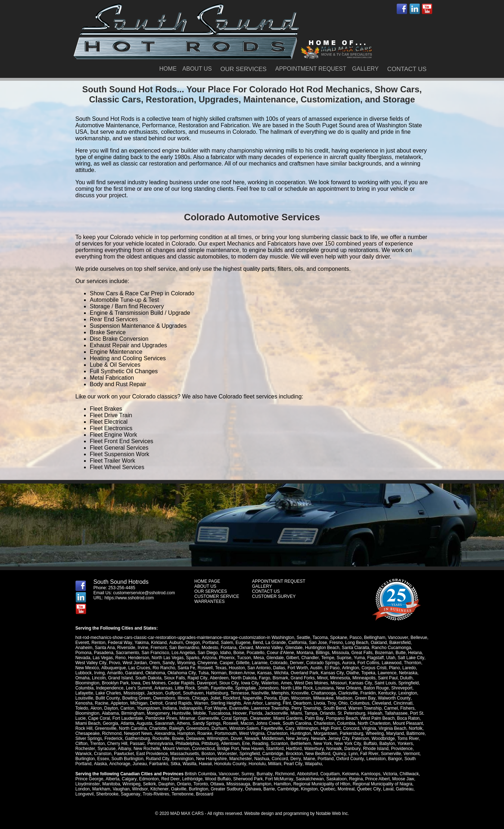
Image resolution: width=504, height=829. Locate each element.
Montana (305, 653)
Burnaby (264, 774)
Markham (101, 789)
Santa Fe (186, 668)
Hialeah (348, 713)
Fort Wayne (200, 708)
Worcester (227, 754)
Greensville (86, 728)
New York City (347, 744)
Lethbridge (192, 779)
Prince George (89, 779)
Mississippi (134, 693)
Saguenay (130, 794)
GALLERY (366, 69)
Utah (390, 658)
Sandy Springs (178, 723)
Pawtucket (124, 754)
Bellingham (374, 638)
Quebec (327, 789)
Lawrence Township (255, 708)
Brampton (262, 784)
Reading (260, 744)
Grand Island (121, 678)
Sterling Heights (226, 703)
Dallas (279, 668)
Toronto (200, 784)
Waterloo (269, 683)
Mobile (173, 713)
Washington (283, 638)
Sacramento (127, 653)
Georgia (83, 723)
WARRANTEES (209, 601)
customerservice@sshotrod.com (144, 593)
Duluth (406, 678)
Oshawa (252, 789)
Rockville (161, 738)
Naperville (252, 698)
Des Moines (154, 683)
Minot (322, 678)
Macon (219, 723)
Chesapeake (87, 733)
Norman (218, 673)
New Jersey (297, 738)
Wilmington (288, 728)
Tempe (327, 658)
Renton (99, 643)
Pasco (355, 638)
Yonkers (404, 744)
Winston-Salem (224, 728)
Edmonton (148, 779)
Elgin (284, 698)
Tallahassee (369, 713)
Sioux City (229, 683)
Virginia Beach (373, 728)
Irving (99, 673)
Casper (226, 663)
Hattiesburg (217, 693)
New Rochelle (146, 749)
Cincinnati (402, 703)
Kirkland (158, 643)
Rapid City (197, 678)
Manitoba (111, 784)
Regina (355, 779)
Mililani (274, 764)
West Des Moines (310, 683)
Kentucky (387, 693)
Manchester (240, 759)
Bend (257, 643)
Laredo (408, 668)
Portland (210, 643)
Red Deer (170, 779)
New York (322, 744)
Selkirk (149, 784)
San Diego (208, 653)
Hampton (186, 733)
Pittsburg (210, 744)
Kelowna (349, 774)
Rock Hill (406, 723)
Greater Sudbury (226, 789)
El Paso (331, 668)
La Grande (275, 643)
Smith (203, 688)
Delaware (195, 738)
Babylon (386, 744)
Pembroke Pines (137, 718)
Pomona (83, 653)
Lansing (272, 703)
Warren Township (350, 708)
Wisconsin (301, 698)
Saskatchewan (309, 779)
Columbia (85, 688)
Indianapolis (176, 708)
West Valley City (91, 663)
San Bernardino (184, 648)
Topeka (367, 673)
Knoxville (300, 693)
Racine (101, 703)
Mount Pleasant (380, 723)
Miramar (163, 718)
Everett (82, 643)
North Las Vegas (168, 658)
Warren (201, 703)
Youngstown (133, 708)
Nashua (261, 759)
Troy (331, 703)
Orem (154, 663)
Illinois (183, 698)
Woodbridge (382, 738)
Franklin (368, 693)
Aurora (347, 663)
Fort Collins (367, 663)
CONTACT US (407, 69)
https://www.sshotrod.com (129, 598)
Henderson (139, 658)
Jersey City (338, 738)
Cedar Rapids (181, 683)
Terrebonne (182, 794)
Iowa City (249, 683)
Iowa (136, 683)
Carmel (376, 708)
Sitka (175, 764)
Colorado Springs (322, 663)
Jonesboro (268, 688)
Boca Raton (383, 718)
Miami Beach (409, 718)
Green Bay (364, 698)
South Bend (320, 708)
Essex (103, 759)
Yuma (359, 658)
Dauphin (166, 784)
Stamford (274, 749)
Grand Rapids (178, 703)
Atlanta (100, 723)
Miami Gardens (263, 718)
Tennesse (240, 693)
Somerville (390, 754)
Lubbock (83, 673)
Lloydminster (87, 784)
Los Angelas (183, 653)
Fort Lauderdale (103, 718)
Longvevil (85, 794)
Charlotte (139, 728)
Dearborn (302, 703)
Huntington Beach (322, 648)
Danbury (351, 749)
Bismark (280, 678)
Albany (124, 749)
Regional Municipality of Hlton (322, 784)
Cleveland (380, 703)
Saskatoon (335, 779)
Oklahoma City (181, 673)
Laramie (259, 663)
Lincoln (99, 678)
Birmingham (106, 713)
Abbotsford (306, 774)
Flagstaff (375, 658)
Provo (114, 663)
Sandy (168, 663)
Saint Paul (387, 678)
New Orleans (348, 688)
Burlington (85, 759)
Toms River (407, 738)
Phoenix (227, 658)
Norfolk (396, 728)
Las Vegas (103, 658)
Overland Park (304, 673)
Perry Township (291, 708)
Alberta (112, 779)
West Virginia (252, 733)
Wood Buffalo (217, 779)
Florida (229, 713)
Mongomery (132, 713)
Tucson (244, 658)
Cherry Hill (117, 744)
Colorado (278, 663)
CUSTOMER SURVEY (274, 596)
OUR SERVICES (243, 69)
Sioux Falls (175, 678)
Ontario (184, 784)
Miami (269, 713)
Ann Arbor (253, 703)
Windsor (140, 789)
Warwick (83, 754)
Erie (246, 744)
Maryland (395, 733)
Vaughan (121, 789)
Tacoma (320, 638)
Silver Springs (89, 738)
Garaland (134, 673)
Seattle (303, 638)
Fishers (392, 708)
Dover (236, 738)
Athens (155, 723)
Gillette (242, 663)
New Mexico (87, 668)
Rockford (231, 698)
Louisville (84, 698)
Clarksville (348, 693)
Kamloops (370, 774)
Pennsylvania (160, 744)
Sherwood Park (247, 779)
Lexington (407, 693)
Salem (226, 643)
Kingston (308, 789)
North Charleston (346, 723)
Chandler (310, 658)
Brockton (294, 754)
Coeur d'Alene (280, 653)
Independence (110, 688)
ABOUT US (197, 69)
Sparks (193, 658)
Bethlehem (300, 744)
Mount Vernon (175, 749)
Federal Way (120, 643)
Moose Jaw (402, 779)
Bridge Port (227, 749)
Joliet (215, 698)
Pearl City (292, 764)
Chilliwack (408, 774)
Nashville (260, 693)
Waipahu (312, 764)
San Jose (317, 643)
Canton (112, 708)
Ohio (342, 703)
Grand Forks (302, 678)
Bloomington (87, 683)
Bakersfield (399, 643)
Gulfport (173, 693)
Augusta (116, 723)
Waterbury (313, 749)
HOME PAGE (207, 581)
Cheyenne (207, 663)
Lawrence (386, 673)
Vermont (411, 754)
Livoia (319, 703)
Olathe (351, 673)
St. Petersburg (324, 713)
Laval (387, 789)
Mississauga (238, 784)
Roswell (205, 668)
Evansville (224, 708)
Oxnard (246, 648)
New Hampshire (211, 759)
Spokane (338, 638)
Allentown (230, 744)
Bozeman (384, 653)
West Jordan (134, 663)
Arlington (350, 668)
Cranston (103, 754)
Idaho (226, 653)
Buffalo (370, 744)
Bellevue (419, 638)
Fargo (264, 678)
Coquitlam (329, 774)
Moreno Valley (269, 648)
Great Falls (362, 653)
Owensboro (164, 698)
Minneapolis (363, 678)
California (297, 643)
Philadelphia (187, 744)
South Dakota (148, 678)
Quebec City (368, 789)
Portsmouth (226, 733)
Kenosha (84, 703)
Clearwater (236, 718)
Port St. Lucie (396, 713)
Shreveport (402, 688)
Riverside (126, 648)
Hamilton (282, 784)
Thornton (411, 663)
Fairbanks (158, 764)
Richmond (112, 733)
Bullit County (107, 698)
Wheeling (375, 733)
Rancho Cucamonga (391, 648)
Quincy (339, 754)
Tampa (284, 713)
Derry (295, 759)
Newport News (138, 733)
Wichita (280, 673)
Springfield (408, 683)
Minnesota (339, 678)
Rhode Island (374, 749)
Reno (121, 658)
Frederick (114, 738)
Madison (344, 698)
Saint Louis (384, 683)
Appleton (119, 703)
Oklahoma (155, 673)
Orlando (300, 713)
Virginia (349, 728)
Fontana (229, 648)
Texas (220, 668)
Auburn (175, 643)
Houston (237, 668)
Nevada (83, 658)
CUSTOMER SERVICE (217, 596)
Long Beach (356, 643)
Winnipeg (131, 784)
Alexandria (165, 733)
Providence (400, 749)
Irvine (143, 648)
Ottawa (217, 784)
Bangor (394, 759)
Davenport (207, 683)
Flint (286, 703)
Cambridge (273, 754)
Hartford (293, 749)
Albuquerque (113, 668)
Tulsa (203, 673)
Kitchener (159, 789)
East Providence (152, 754)
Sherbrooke (107, 794)
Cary (270, 728)
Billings (323, 653)
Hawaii (205, 764)
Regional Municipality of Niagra (382, 784)
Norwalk (333, 749)
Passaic (137, 744)
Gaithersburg (137, 738)
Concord (331, 728)
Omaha (82, 678)
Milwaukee (323, 698)
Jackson (155, 693)
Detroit (156, 703)
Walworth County (393, 698)
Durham (200, 728)
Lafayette (84, 693)
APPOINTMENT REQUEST (311, 69)
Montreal (345, 789)
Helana (415, 653)
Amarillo (114, 673)
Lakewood (390, 663)
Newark (252, 738)
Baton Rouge (376, 688)
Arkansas (163, 688)
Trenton (97, 744)
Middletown (272, 738)
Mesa (258, 658)
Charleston (296, 723)
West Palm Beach (352, 718)
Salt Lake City (410, 658)
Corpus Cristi (373, 668)
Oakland (378, 643)
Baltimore (415, 733)
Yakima (141, 643)
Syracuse (106, 749)
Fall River (368, 754)
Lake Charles (108, 693)
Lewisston (375, 759)
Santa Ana (105, 648)
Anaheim (84, 648)
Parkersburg (351, 733)
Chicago (200, 698)
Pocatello (255, 653)
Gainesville (184, 718)
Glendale (293, 648)
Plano (394, 668)
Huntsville (155, 713)
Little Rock (185, 688)
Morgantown (325, 733)
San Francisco (155, 653)
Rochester (85, 749)
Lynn (353, 754)
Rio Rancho (163, 668)
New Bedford (317, 754)
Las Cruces (139, 668)
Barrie (268, 789)
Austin (316, 668)
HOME (168, 69)
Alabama (84, 713)
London (83, 789)
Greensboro (178, 728)
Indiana (154, 708)
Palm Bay (289, 718)
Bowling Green (136, 698)
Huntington (300, 733)
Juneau (139, 764)
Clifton (81, 744)
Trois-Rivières (156, 794)
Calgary (129, 779)
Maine (308, 759)
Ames (285, 683)
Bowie (178, 738)
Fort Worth (297, 668)
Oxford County (349, 759)
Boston (208, 754)
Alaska (100, 764)
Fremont (159, 648)
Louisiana (324, 688)
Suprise (343, 658)
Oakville (178, 789)
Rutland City (157, 759)
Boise (239, 653)
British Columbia (200, 774)
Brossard (204, 794)
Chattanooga (324, 693)
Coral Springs (210, 718)
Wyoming (185, 663)
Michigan (138, 703)
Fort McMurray (278, 779)
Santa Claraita (355, 648)
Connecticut (202, 749)
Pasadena (103, 653)
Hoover (213, 713)
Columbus (359, 703)
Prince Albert (376, 779)
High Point (311, 728)
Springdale (245, 688)
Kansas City (331, 673)
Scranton (279, 744)
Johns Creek (240, 723)
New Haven (252, 749)
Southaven (193, 693)
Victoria (389, 774)
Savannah (137, 723)
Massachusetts (185, 754)
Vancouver (398, 638)
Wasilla (189, 764)
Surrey (247, 774)
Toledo (420, 703)
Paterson (360, 738)
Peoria (270, 698)
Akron (81, 708)
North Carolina (113, 728)
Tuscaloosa (192, 713)
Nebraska (407, 673)
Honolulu (256, 764)
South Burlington (127, 759)
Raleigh (157, 728)
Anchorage (119, 764)
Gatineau (404, 789)
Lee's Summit (139, 688)
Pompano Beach (317, 718)
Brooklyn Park (115, 683)
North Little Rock (297, 688)
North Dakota (243, 678)
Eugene (242, 643)
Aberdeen (218, 678)
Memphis (280, 693)
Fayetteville (222, 688)
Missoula (341, 653)
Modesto (210, 648)
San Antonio (259, 668)
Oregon (192, 643)
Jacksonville (249, 713)
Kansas (264, 673)
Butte (401, 653)
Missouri (338, 683)
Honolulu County (230, 764)
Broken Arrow (241, 673)
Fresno (335, 643)
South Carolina (269, 723)
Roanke (205, 733)
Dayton (96, 708)
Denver (296, 663)
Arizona (209, 658)
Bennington (183, 759)
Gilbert (292, 658)
